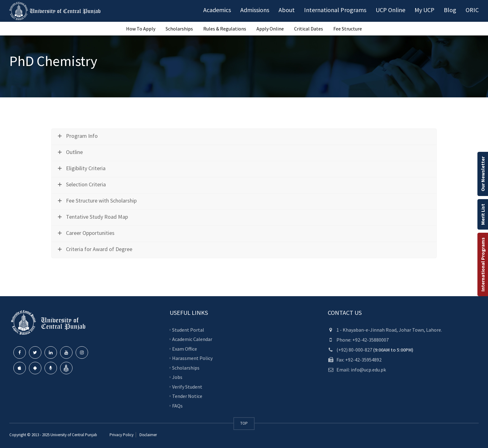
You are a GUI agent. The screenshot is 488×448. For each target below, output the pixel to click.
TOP (244, 423)
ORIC (472, 10)
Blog (450, 10)
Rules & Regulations (225, 29)
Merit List (483, 214)
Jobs (177, 377)
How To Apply (141, 29)
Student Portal (188, 329)
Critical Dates (309, 29)
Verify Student (187, 386)
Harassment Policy (192, 358)
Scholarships (179, 29)
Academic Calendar (192, 339)
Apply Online (270, 29)
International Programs (483, 264)
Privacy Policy (122, 435)
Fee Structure (348, 29)
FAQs (177, 405)
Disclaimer (148, 435)
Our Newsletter (483, 174)
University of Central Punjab (74, 435)
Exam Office (185, 348)
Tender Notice (187, 396)
